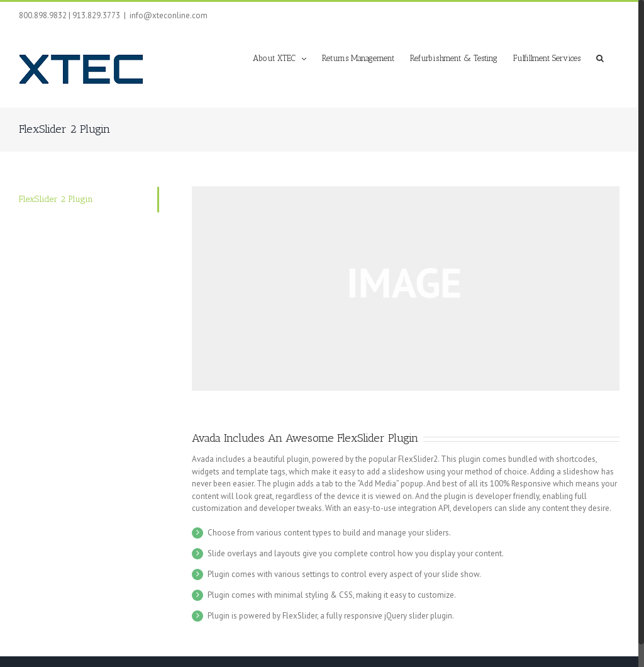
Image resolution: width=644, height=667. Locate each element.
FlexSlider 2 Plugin (56, 199)
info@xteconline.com (169, 15)
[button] (600, 57)
